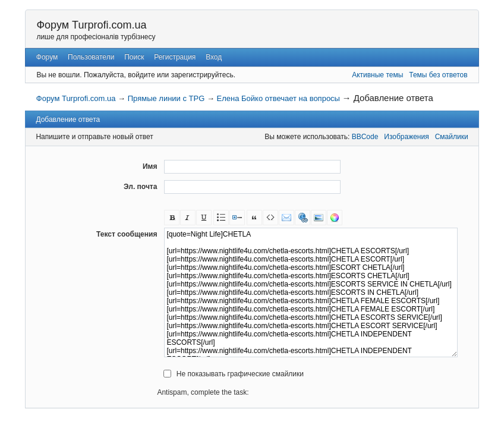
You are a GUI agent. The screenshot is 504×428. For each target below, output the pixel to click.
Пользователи (91, 57)
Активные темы (377, 75)
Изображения (406, 137)
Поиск (134, 57)
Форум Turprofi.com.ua (91, 25)
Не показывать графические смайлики (240, 374)
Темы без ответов (438, 75)
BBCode (365, 137)
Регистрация (175, 57)
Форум (47, 57)
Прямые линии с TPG (166, 98)
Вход (214, 57)
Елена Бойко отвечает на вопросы (278, 98)
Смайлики (452, 137)
